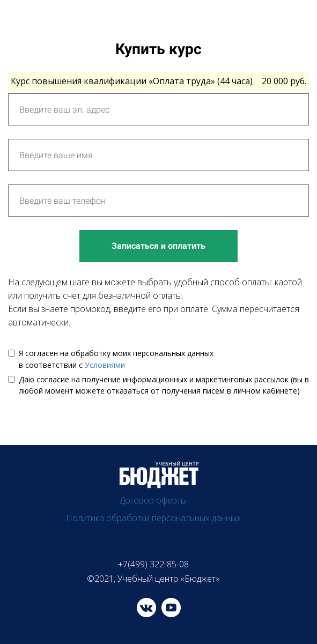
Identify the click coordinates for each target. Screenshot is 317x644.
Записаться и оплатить (158, 246)
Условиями (105, 365)
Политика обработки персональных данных (153, 518)
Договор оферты (153, 500)
